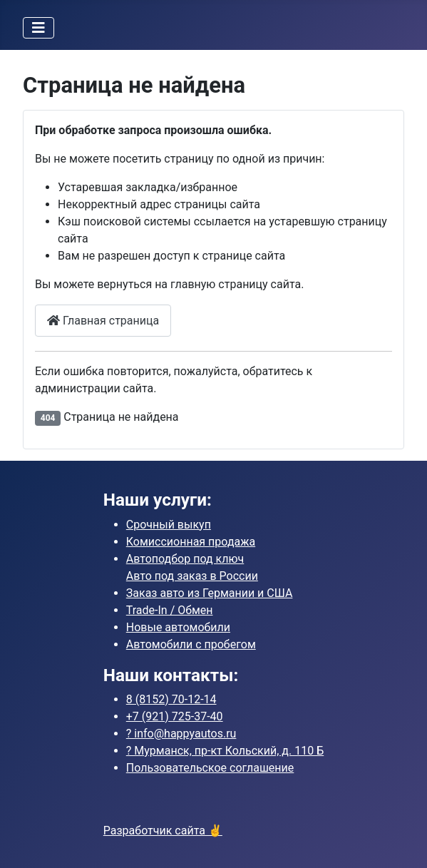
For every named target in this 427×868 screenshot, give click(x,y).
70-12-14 (171, 699)
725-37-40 (175, 716)
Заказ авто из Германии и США (210, 593)
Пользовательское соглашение (210, 768)
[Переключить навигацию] (38, 28)
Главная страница (103, 321)
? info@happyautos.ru (181, 734)
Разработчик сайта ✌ (163, 831)
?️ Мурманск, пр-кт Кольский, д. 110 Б (225, 751)
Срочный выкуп (169, 525)
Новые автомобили (178, 627)
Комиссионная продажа (191, 542)
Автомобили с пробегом (191, 644)
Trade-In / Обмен (170, 610)
